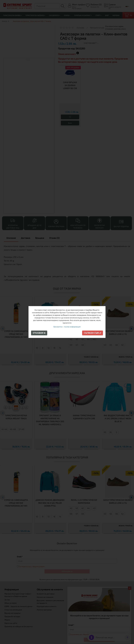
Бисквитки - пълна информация (67, 327)
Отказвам (39, 333)
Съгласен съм (93, 333)
